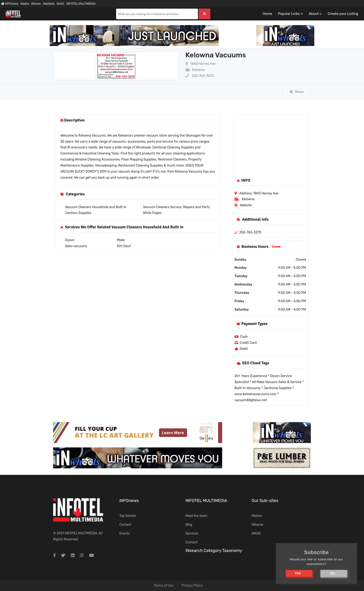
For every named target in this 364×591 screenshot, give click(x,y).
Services (192, 534)
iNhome (36, 4)
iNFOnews (10, 4)
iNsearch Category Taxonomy (214, 551)
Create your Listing (343, 14)
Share (297, 92)
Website (246, 205)
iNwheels (49, 4)
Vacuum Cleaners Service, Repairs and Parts (176, 207)
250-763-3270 (200, 76)
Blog (189, 525)
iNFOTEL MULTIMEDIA (81, 4)
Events (125, 534)
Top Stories (128, 516)
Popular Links (289, 14)
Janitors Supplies (78, 213)
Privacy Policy (192, 586)
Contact (125, 525)
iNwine (25, 4)
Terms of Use (164, 586)
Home (267, 14)
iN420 (60, 4)
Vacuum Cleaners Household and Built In (96, 207)
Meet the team (196, 516)
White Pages (152, 213)
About (314, 14)
